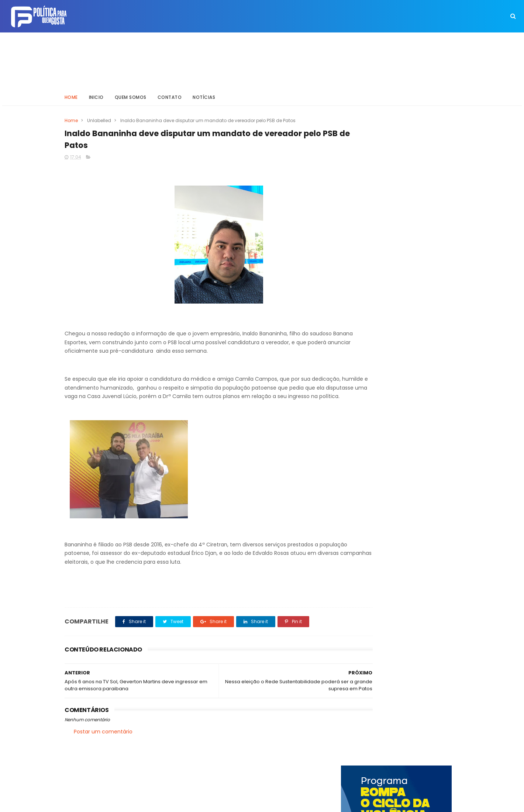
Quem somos (131, 94)
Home (71, 94)
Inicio (96, 94)
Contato (170, 94)
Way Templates (164, 803)
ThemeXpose (106, 803)
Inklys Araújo (236, 803)
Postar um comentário (103, 740)
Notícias (204, 94)
